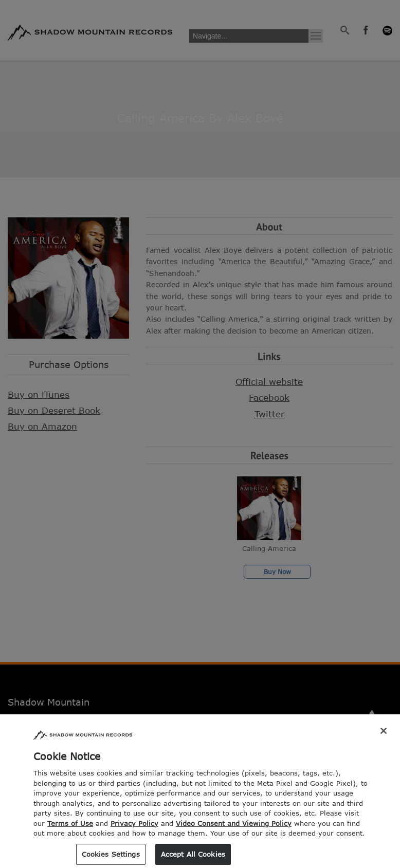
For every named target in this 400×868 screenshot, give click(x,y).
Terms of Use (70, 832)
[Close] (384, 740)
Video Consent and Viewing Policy (234, 832)
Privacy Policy (134, 832)
